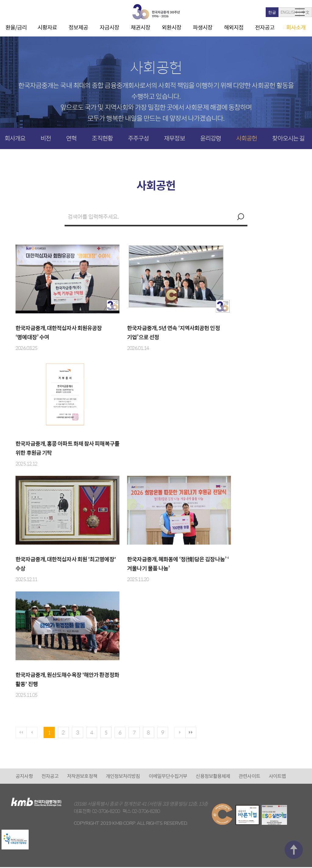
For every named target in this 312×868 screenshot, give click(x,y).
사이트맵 (277, 777)
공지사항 (24, 777)
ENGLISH (263, 12)
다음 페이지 (192, 733)
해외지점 (234, 27)
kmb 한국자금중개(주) (156, 12)
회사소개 (296, 27)
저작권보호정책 (82, 777)
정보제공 (78, 27)
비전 (46, 138)
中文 (279, 12)
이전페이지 (34, 733)
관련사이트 (249, 777)
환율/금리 (16, 27)
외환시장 (172, 27)
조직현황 (102, 138)
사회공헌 (246, 138)
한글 (246, 12)
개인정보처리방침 (123, 777)
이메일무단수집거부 (168, 777)
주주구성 (138, 138)
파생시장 (203, 27)
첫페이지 (22, 733)
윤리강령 (211, 138)
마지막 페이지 (204, 733)
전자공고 (265, 27)
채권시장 (140, 27)
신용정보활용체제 (213, 777)
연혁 (71, 138)
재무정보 (174, 138)
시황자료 (47, 27)
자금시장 (109, 27)
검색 (240, 217)
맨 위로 (294, 751)
